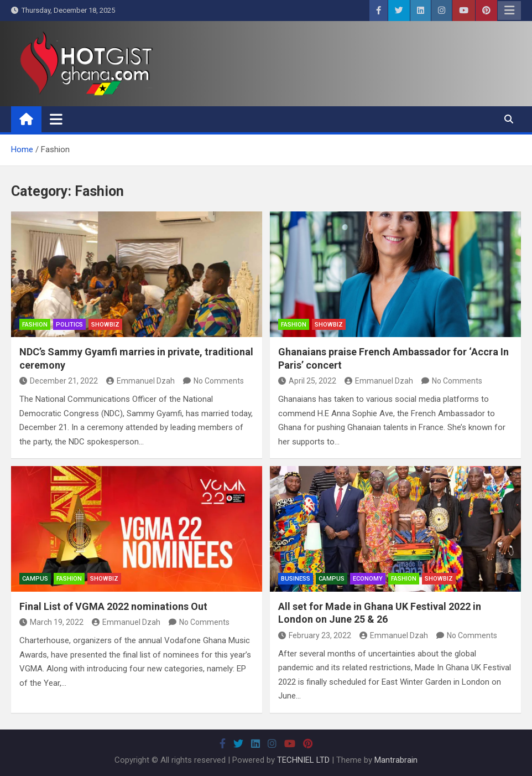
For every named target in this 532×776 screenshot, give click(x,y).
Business (296, 579)
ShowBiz (105, 325)
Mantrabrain (396, 760)
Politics (69, 325)
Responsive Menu (509, 11)
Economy (368, 579)
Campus (35, 579)
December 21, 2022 (59, 381)
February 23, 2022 (315, 635)
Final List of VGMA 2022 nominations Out (113, 606)
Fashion (35, 325)
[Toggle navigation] (56, 119)
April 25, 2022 (307, 381)
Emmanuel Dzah (140, 381)
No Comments (219, 381)
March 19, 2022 (51, 622)
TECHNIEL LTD (303, 760)
